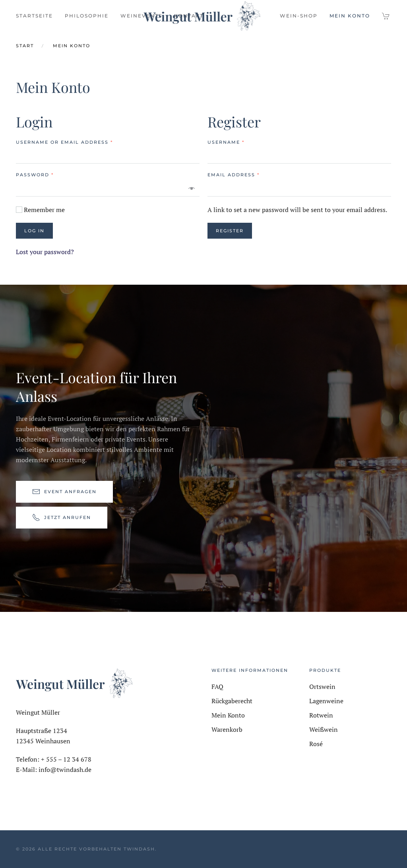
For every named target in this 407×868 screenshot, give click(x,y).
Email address (234, 175)
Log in (34, 231)
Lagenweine (326, 701)
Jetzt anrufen (62, 519)
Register (230, 231)
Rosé (316, 744)
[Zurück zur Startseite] (204, 16)
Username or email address (64, 142)
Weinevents (141, 16)
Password (35, 175)
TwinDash (139, 849)
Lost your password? (45, 252)
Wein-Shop (299, 16)
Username (226, 142)
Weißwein (324, 729)
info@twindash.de (65, 770)
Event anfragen (64, 493)
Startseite (34, 16)
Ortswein (322, 687)
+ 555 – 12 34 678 (66, 759)
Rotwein (321, 715)
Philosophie (87, 16)
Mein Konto (350, 16)
